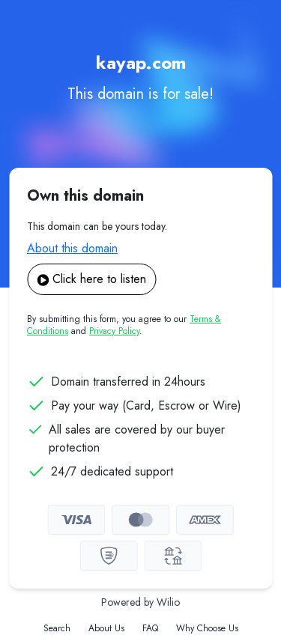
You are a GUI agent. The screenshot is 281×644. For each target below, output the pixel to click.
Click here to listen (91, 279)
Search (57, 628)
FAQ (150, 628)
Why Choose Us (207, 628)
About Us (106, 628)
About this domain (72, 248)
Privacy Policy (114, 331)
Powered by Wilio (140, 602)
